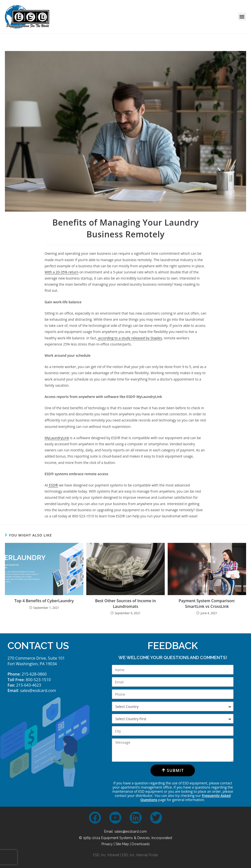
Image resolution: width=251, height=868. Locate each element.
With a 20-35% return (62, 272)
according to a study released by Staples (130, 338)
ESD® (53, 485)
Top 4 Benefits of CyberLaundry (44, 601)
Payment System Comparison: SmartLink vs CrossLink (207, 603)
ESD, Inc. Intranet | (107, 855)
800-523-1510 (38, 680)
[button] (242, 17)
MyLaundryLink (57, 438)
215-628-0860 (34, 674)
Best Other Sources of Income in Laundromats (125, 603)
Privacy (107, 844)
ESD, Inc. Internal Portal (140, 855)
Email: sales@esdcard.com (125, 831)
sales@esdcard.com (38, 690)
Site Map (122, 844)
